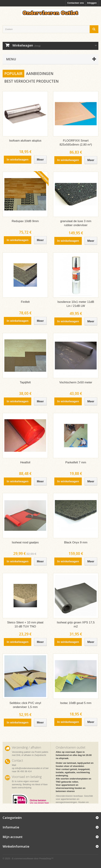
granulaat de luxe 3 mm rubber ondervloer (76, 223)
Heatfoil (25, 462)
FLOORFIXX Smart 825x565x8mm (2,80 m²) (76, 143)
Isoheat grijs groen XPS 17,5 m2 (76, 624)
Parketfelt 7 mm (76, 462)
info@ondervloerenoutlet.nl (29, 768)
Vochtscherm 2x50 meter (76, 382)
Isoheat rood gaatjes (25, 542)
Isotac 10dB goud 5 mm (76, 703)
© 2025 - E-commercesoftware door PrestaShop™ (28, 858)
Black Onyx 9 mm (76, 542)
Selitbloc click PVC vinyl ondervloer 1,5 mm (25, 705)
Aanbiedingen (40, 74)
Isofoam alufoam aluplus (25, 141)
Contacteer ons (76, 3)
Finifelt (25, 302)
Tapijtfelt (25, 382)
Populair (13, 74)
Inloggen (92, 3)
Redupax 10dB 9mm (25, 221)
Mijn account (13, 837)
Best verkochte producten (31, 81)
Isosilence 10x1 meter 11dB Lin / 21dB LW (76, 304)
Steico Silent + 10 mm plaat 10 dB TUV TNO (25, 624)
